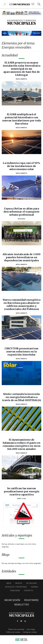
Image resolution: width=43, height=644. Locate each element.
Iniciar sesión (12, 600)
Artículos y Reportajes (16, 587)
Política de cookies (13, 632)
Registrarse (31, 600)
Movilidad (21, 219)
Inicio (9, 583)
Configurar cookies (30, 632)
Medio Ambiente (21, 79)
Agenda (34, 587)
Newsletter (21, 604)
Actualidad (32, 583)
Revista (19, 583)
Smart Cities (21, 499)
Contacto (29, 590)
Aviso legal (31, 629)
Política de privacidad (16, 629)
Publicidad (15, 590)
